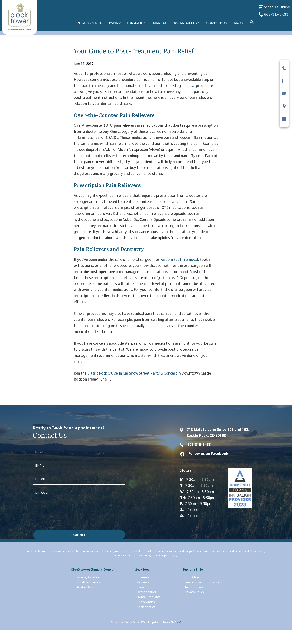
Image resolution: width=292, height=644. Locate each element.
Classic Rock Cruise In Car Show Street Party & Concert (132, 373)
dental (190, 85)
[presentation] (64, 512)
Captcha (39, 501)
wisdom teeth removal (179, 259)
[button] (252, 22)
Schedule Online (274, 7)
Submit (79, 535)
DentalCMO (172, 622)
